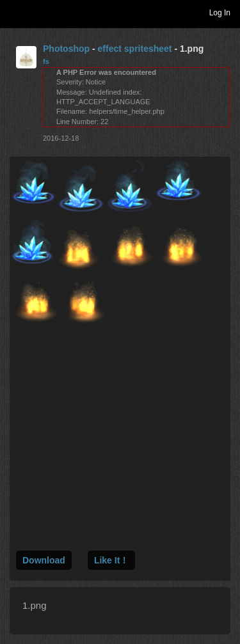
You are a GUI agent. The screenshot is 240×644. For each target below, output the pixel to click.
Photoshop (66, 49)
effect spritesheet (135, 49)
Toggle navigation (15, 12)
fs (46, 61)
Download (44, 560)
